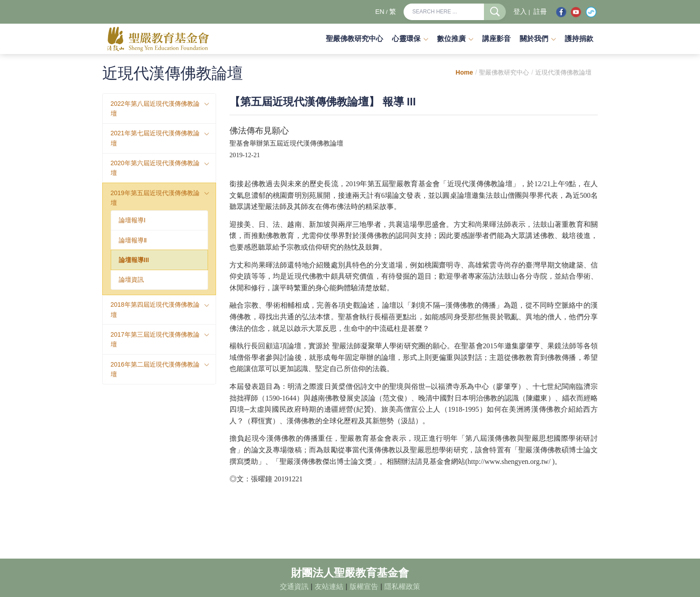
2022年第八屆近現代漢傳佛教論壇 (155, 109)
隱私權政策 (402, 587)
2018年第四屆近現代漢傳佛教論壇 (155, 309)
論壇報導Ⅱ (133, 240)
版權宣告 (364, 587)
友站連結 (329, 587)
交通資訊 (294, 587)
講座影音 (496, 39)
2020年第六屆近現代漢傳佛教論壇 (155, 168)
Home (465, 72)
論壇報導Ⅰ (132, 220)
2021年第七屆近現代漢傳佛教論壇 (155, 138)
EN (379, 12)
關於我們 (534, 39)
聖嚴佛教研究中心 (354, 39)
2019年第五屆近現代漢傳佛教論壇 (155, 198)
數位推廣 (451, 39)
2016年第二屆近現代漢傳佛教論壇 (155, 369)
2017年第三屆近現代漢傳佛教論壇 (155, 339)
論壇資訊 (131, 280)
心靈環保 (406, 39)
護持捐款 (579, 39)
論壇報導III (134, 260)
